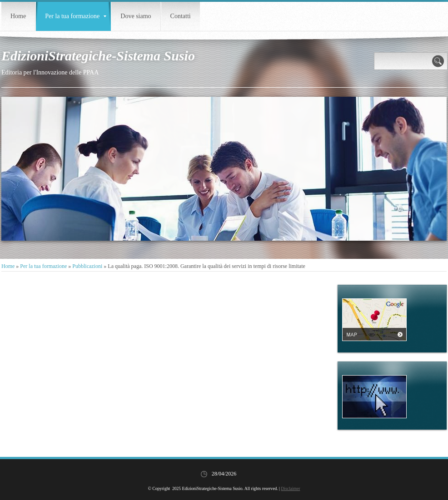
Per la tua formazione (76, 16)
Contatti (181, 16)
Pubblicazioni (87, 266)
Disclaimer (290, 488)
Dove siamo (136, 16)
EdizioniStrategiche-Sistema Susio (98, 56)
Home (18, 16)
